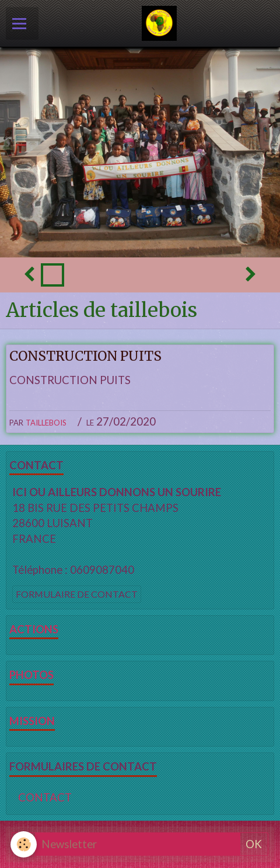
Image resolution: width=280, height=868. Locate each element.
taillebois (46, 421)
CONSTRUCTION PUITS (85, 356)
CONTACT (45, 797)
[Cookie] (24, 844)
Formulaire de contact (77, 594)
